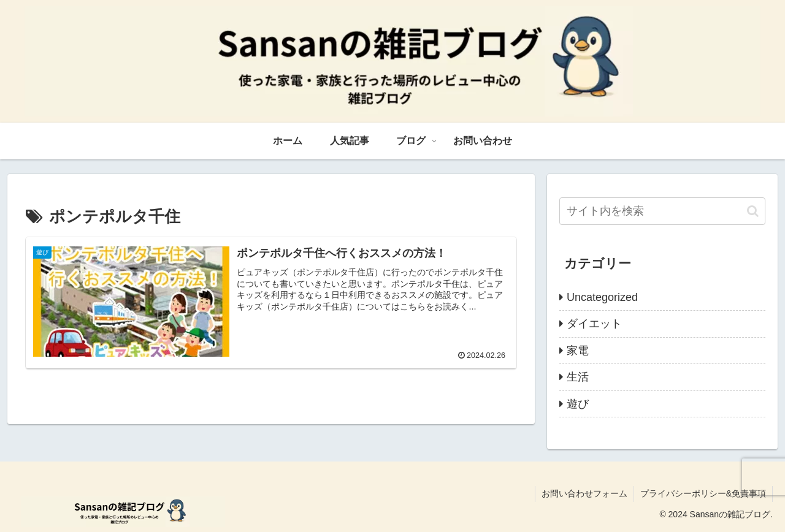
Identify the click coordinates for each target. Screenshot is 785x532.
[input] (662, 211)
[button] (753, 211)
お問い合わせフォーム (584, 493)
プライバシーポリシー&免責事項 (703, 493)
